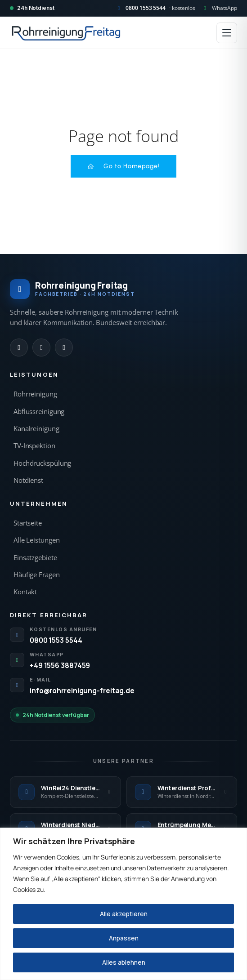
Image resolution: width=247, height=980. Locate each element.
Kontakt (25, 592)
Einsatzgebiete (35, 558)
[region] (123, 904)
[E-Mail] (64, 347)
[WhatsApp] (41, 347)
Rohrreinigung (35, 394)
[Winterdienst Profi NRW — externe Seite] (182, 792)
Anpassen (124, 938)
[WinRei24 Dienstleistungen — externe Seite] (65, 792)
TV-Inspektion (34, 446)
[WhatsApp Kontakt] (219, 8)
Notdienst (28, 480)
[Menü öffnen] (227, 33)
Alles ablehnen (124, 962)
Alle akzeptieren (124, 914)
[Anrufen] (19, 347)
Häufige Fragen (37, 575)
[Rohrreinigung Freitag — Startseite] (66, 33)
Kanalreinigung (36, 429)
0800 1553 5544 (56, 640)
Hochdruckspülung (42, 463)
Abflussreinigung (39, 412)
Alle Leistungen (37, 540)
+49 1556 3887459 (60, 665)
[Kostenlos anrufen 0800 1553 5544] (155, 8)
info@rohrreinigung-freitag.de (82, 690)
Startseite (28, 523)
